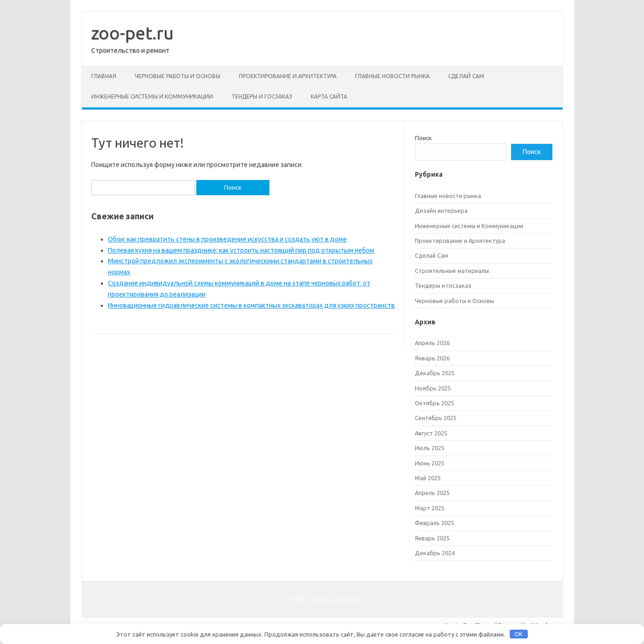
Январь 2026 (432, 358)
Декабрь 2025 (435, 373)
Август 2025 (431, 433)
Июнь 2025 (430, 463)
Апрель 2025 (432, 493)
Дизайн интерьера (441, 211)
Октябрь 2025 (435, 403)
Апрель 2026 (432, 343)
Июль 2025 (430, 448)
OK (519, 634)
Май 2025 (428, 478)
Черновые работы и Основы (178, 76)
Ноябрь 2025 (433, 388)
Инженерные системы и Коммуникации (152, 96)
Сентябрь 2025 (436, 418)
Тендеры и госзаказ (262, 96)
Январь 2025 (432, 538)
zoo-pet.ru (132, 33)
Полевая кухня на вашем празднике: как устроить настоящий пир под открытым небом (241, 250)
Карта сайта (329, 96)
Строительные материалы (452, 271)
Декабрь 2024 (435, 553)
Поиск (423, 138)
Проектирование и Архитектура (288, 76)
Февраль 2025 (435, 523)
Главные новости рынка (392, 76)
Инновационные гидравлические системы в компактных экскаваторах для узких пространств (251, 305)
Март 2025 (430, 508)
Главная (104, 76)
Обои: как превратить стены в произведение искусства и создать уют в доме (227, 239)
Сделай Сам (466, 76)
